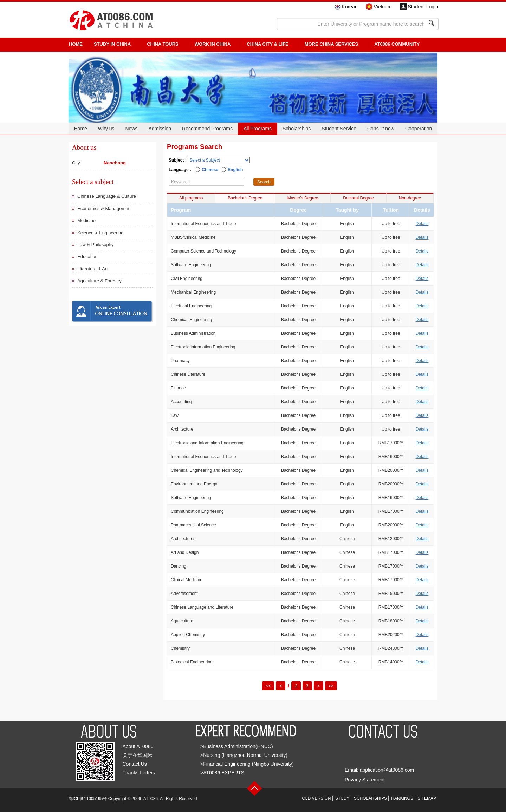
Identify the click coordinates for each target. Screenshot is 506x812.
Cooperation (419, 129)
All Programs (258, 129)
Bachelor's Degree (245, 198)
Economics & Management (105, 208)
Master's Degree (303, 198)
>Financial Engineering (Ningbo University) (247, 764)
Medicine (86, 220)
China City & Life (267, 44)
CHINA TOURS (163, 44)
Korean (349, 7)
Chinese (210, 170)
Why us (106, 129)
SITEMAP (427, 798)
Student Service (339, 129)
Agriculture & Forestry (99, 281)
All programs (191, 198)
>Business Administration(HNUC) (237, 746)
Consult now (381, 129)
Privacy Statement (365, 780)
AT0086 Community (397, 44)
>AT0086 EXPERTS (222, 773)
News (131, 129)
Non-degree (410, 198)
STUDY (342, 798)
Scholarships (297, 129)
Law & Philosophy (95, 245)
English (235, 170)
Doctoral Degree (358, 198)
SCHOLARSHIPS (370, 798)
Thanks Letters (139, 773)
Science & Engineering (100, 233)
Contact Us (135, 764)
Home (80, 129)
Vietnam (382, 7)
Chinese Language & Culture (107, 196)
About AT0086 (138, 746)
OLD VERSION (317, 798)
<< (268, 686)
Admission (160, 129)
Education (87, 257)
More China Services (331, 44)
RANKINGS (402, 798)
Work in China (213, 44)
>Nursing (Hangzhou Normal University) (244, 755)
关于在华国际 (137, 755)
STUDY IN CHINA (112, 44)
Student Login (423, 7)
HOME (76, 44)
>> (331, 686)
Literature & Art (93, 269)
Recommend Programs (207, 129)
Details (422, 224)
